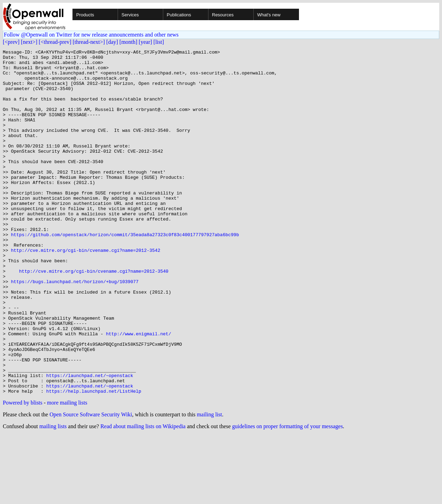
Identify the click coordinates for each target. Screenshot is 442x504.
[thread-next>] (89, 42)
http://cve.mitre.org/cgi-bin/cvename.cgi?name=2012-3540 (94, 316)
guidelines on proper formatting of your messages (287, 495)
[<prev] (11, 42)
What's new (269, 15)
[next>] (29, 42)
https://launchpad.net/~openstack (90, 441)
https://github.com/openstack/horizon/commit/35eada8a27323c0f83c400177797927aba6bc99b (125, 272)
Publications (179, 15)
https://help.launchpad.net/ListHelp (94, 460)
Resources (223, 15)
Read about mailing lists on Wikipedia (143, 495)
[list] (159, 42)
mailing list (210, 483)
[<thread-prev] (55, 42)
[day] (112, 42)
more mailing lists (67, 471)
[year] (145, 42)
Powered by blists (23, 471)
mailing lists (53, 495)
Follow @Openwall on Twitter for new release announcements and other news (91, 35)
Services (130, 15)
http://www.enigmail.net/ (138, 391)
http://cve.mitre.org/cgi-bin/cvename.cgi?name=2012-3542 (85, 291)
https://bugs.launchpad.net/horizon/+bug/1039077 (75, 328)
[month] (128, 42)
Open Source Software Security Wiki (91, 483)
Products (85, 15)
